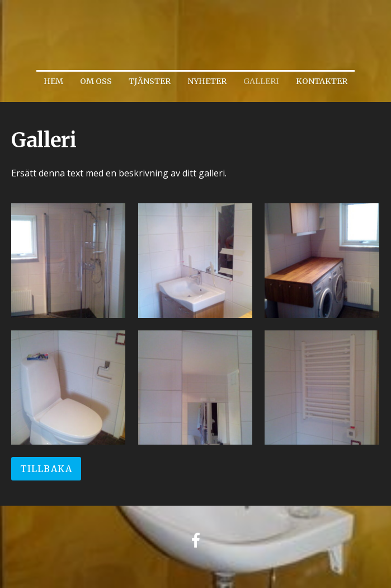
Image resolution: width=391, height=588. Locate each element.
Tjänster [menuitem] (150, 81)
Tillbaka (46, 469)
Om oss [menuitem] (96, 81)
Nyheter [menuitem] (207, 81)
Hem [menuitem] (53, 81)
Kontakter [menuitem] (322, 81)
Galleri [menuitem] (261, 81)
